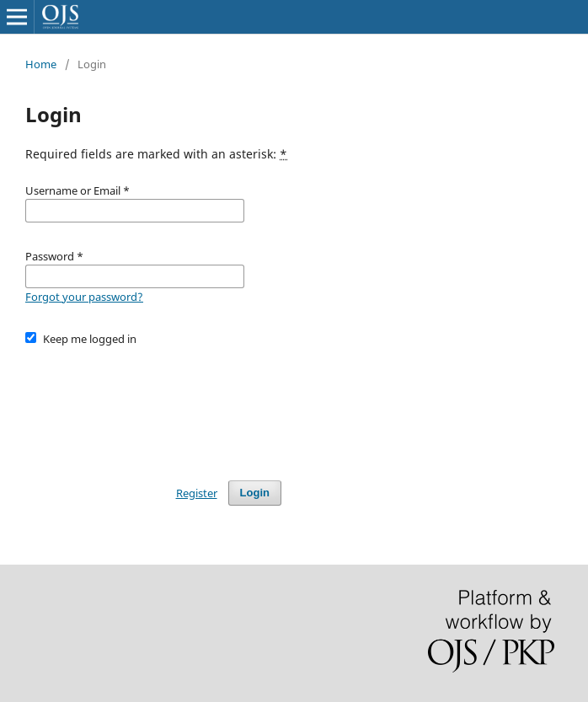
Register (197, 493)
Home (41, 64)
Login (255, 493)
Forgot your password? (84, 297)
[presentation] (153, 405)
